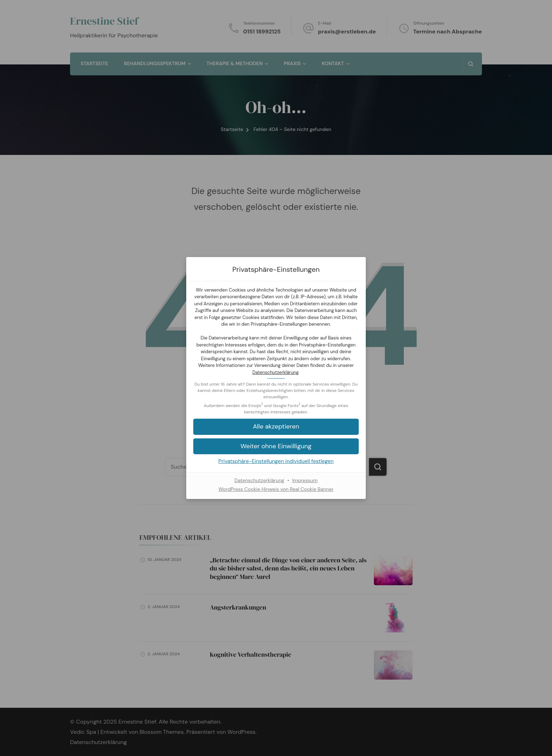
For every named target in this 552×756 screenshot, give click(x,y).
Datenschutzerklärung (275, 372)
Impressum (305, 480)
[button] (276, 427)
